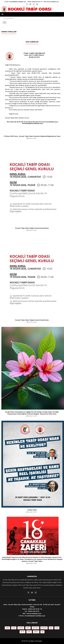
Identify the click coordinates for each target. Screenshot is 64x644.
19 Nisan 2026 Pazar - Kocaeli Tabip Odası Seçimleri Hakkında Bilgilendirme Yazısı (32, 136)
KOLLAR (21, 628)
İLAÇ (57, 628)
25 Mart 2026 (32, 510)
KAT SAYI (35, 628)
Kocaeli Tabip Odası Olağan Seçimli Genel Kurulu (32, 228)
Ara (62, 13)
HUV (51, 628)
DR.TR (22, 632)
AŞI (42, 632)
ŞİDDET (36, 632)
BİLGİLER (44, 628)
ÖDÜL (28, 628)
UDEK (7, 628)
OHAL (29, 632)
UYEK (14, 628)
